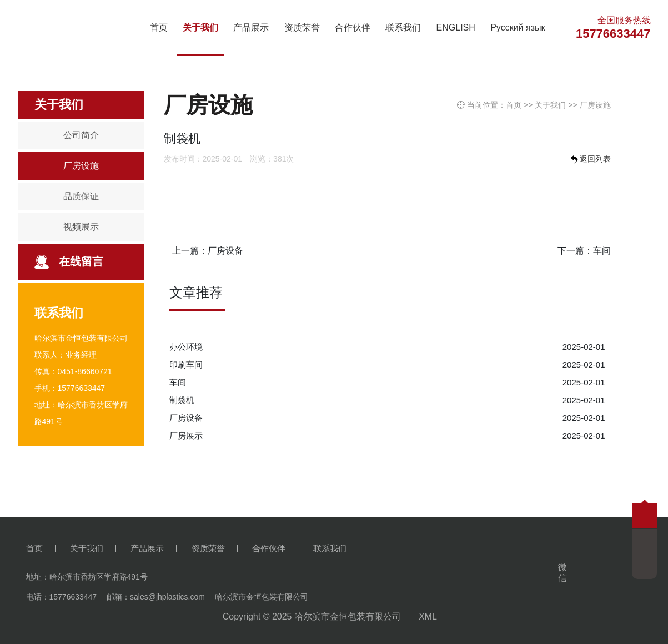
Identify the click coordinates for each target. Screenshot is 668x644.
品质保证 (81, 196)
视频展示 (81, 227)
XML (428, 617)
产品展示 (251, 27)
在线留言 (81, 261)
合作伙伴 (353, 27)
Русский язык (518, 27)
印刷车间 (186, 364)
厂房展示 (186, 436)
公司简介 (81, 135)
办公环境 (186, 347)
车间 (602, 251)
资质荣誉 (302, 27)
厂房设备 (225, 251)
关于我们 (200, 27)
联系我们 (403, 27)
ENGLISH (456, 27)
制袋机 (182, 400)
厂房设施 (81, 166)
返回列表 (590, 159)
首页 (159, 27)
